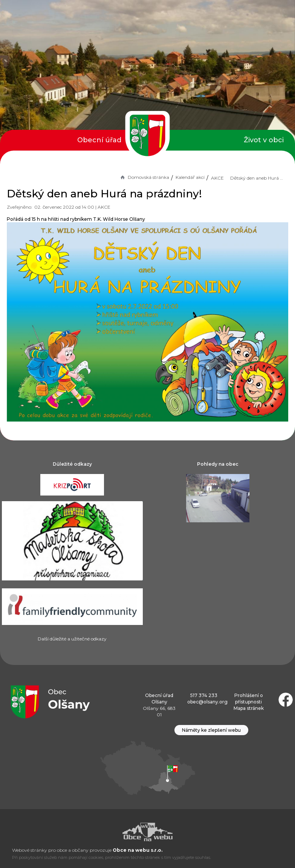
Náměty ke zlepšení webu (211, 730)
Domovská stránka (144, 177)
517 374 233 (204, 695)
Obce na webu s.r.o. (138, 850)
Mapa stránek (249, 708)
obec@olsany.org (207, 702)
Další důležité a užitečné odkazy (72, 639)
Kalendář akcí (190, 177)
